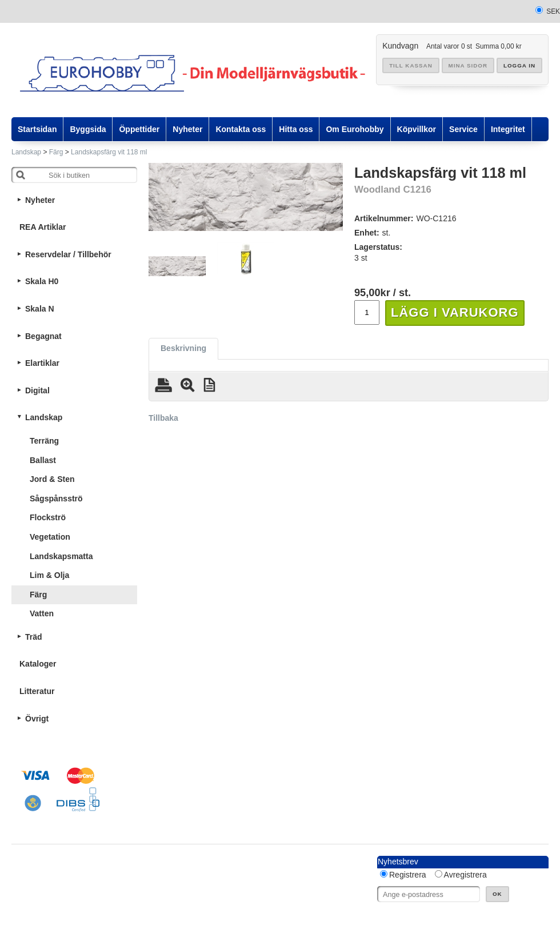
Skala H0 (42, 281)
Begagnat (43, 336)
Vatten (42, 613)
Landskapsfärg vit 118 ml (109, 152)
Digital (37, 390)
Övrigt (37, 719)
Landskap (26, 152)
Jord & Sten (52, 479)
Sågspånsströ (56, 499)
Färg (56, 152)
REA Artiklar (43, 227)
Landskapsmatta (61, 556)
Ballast (43, 460)
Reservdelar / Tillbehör (68, 254)
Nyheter (40, 200)
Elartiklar (42, 363)
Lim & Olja (49, 575)
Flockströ (48, 517)
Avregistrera (465, 875)
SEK (553, 11)
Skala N (40, 309)
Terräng (44, 441)
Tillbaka (163, 418)
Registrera (408, 875)
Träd (34, 637)
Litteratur (37, 691)
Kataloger (38, 664)
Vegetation (50, 537)
